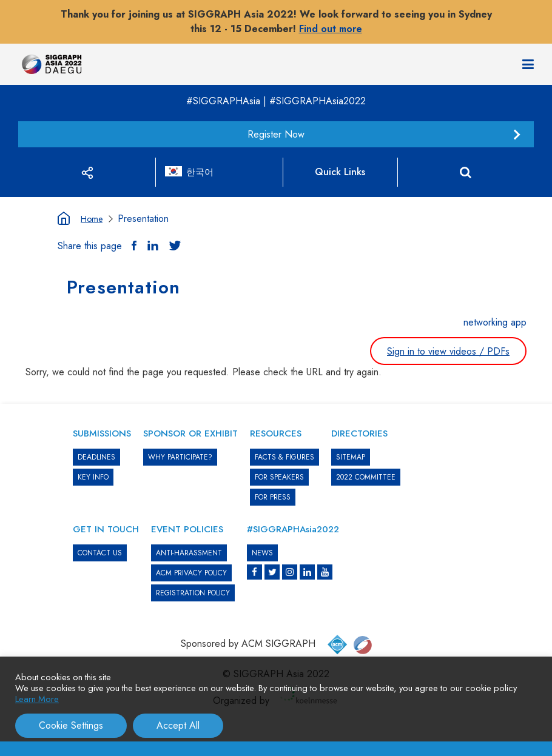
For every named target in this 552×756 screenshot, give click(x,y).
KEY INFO (93, 477)
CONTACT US (100, 553)
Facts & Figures (284, 457)
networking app (495, 322)
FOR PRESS (273, 497)
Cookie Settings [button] (71, 725)
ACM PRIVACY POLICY (191, 573)
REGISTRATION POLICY (193, 593)
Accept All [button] (178, 725)
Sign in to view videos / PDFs (448, 351)
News (262, 553)
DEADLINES (96, 457)
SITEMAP (351, 457)
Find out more (331, 29)
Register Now (276, 134)
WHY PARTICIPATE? (180, 457)
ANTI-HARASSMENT (189, 553)
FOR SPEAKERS (279, 477)
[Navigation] (528, 64)
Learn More (37, 699)
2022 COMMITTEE (366, 477)
